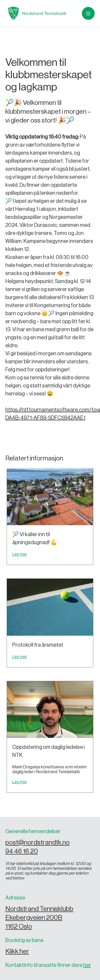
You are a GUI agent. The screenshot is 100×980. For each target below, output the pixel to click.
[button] (88, 13)
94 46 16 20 (22, 851)
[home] (36, 13)
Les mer (20, 554)
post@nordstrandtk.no (37, 843)
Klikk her (17, 952)
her (87, 965)
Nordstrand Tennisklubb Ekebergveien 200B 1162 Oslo (39, 918)
